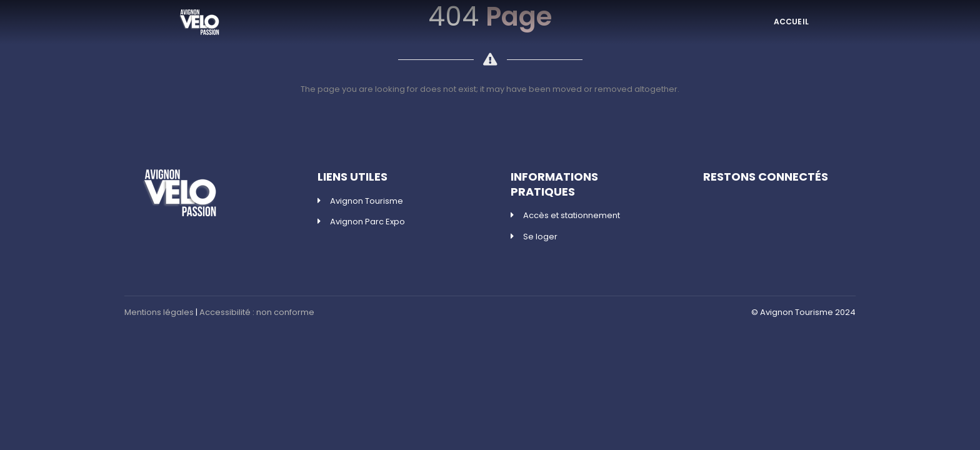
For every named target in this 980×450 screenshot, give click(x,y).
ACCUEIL (791, 22)
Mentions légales (159, 312)
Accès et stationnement (572, 215)
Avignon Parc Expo (367, 222)
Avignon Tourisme (367, 201)
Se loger (540, 237)
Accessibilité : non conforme (257, 312)
